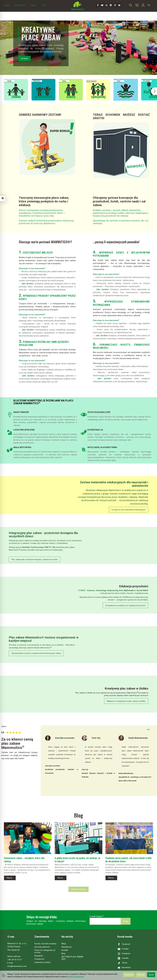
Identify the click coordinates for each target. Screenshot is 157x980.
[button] (154, 91)
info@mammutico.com (17, 966)
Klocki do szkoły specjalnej (98, 91)
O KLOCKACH (20, 5)
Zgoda (151, 975)
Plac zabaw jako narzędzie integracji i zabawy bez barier (35, 559)
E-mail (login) (96, 916)
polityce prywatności (76, 977)
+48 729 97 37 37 (15, 960)
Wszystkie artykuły (78, 889)
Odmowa (141, 975)
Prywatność (39, 959)
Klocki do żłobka (16, 94)
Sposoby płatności (42, 947)
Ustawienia (129, 975)
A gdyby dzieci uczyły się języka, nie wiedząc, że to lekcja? (77, 859)
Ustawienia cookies (42, 962)
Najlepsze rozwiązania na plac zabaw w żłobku (126, 701)
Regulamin (39, 956)
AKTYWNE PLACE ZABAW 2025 (72, 958)
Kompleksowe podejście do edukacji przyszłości (125, 605)
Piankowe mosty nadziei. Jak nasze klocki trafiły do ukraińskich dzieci (128, 859)
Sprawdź (24, 59)
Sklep (34, 5)
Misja (7, 5)
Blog (63, 953)
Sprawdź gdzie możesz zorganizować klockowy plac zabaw (36, 653)
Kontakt (65, 950)
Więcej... (10, 878)
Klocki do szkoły (71, 94)
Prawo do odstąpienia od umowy (45, 951)
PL (149, 5)
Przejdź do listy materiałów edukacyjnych (129, 510)
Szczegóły (18, 408)
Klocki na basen (126, 94)
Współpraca (66, 947)
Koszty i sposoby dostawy (45, 944)
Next (148, 730)
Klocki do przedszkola (43, 94)
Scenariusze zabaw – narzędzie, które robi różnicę (24, 859)
